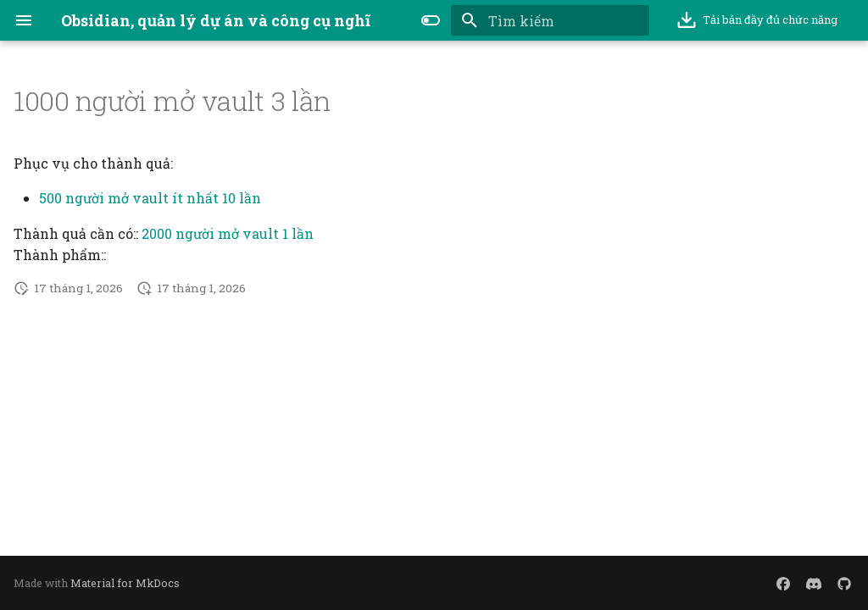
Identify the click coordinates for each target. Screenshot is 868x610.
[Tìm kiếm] (550, 20)
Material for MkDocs (125, 583)
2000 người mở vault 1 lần (228, 233)
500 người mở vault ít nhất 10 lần (150, 198)
